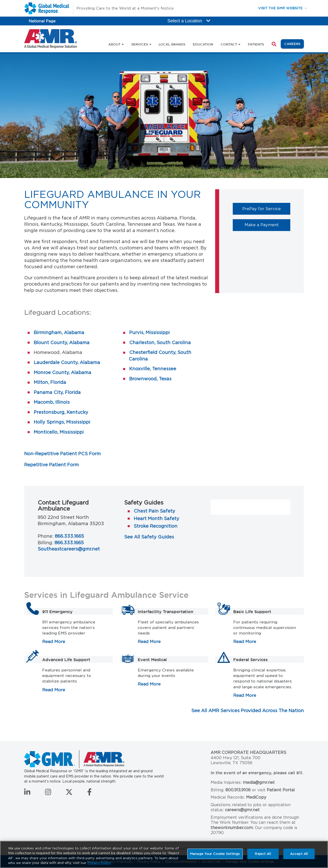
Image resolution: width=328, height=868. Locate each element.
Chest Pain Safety (154, 511)
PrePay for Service (266, 209)
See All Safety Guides (149, 537)
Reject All (263, 854)
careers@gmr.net (242, 810)
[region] (164, 854)
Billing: (45, 543)
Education (203, 44)
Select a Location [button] (189, 21)
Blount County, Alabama (62, 342)
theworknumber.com (232, 828)
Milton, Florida (50, 382)
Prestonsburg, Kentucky (61, 412)
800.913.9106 (238, 790)
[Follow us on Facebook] (89, 793)
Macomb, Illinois (52, 402)
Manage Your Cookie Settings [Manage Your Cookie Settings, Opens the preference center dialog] (215, 854)
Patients (256, 44)
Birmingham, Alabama (59, 332)
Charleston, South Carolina (160, 342)
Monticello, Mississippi (59, 432)
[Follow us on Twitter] (69, 793)
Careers (294, 43)
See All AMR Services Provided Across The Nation (248, 711)
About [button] (114, 44)
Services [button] (140, 44)
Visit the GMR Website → (283, 8)
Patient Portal (281, 790)
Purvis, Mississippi (149, 332)
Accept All (299, 854)
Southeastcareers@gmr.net (69, 549)
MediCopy (256, 797)
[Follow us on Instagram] (48, 793)
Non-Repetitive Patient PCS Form (62, 454)
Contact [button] (229, 44)
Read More (54, 642)
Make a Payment (268, 225)
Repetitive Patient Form (52, 465)
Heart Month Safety (156, 518)
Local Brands (172, 44)
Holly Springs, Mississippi (62, 422)
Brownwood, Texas (150, 379)
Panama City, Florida (57, 392)
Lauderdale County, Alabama (67, 362)
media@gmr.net (259, 782)
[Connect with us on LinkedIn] (27, 793)
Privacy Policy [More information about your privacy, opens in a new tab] (99, 863)
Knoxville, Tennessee (153, 369)
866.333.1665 (69, 536)
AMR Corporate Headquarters (248, 752)
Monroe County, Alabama (62, 372)
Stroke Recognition (156, 526)
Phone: (46, 536)
